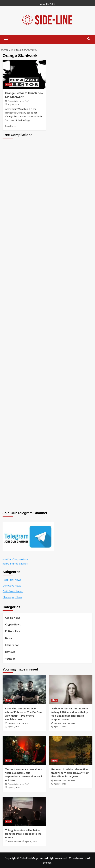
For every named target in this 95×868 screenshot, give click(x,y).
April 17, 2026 (14, 727)
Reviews (10, 652)
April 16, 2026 (60, 784)
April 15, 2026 (31, 842)
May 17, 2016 (14, 104)
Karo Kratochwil (14, 842)
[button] (6, 39)
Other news (12, 645)
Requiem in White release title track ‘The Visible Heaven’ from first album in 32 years (70, 773)
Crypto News (13, 624)
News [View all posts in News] (9, 85)
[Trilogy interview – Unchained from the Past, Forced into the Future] (24, 811)
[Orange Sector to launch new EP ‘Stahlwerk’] (24, 74)
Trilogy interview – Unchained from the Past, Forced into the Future (23, 834)
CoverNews (76, 858)
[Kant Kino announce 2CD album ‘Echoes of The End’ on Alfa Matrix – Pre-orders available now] (24, 690)
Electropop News (12, 597)
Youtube (10, 659)
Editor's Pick (13, 631)
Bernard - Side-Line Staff (18, 101)
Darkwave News (12, 585)
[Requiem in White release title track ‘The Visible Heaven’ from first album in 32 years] (71, 750)
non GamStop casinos (15, 559)
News (8, 638)
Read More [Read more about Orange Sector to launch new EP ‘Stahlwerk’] (10, 126)
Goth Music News (13, 591)
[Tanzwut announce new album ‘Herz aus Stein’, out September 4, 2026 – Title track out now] (24, 750)
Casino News (13, 618)
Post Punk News (12, 580)
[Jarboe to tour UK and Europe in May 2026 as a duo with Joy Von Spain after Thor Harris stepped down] (71, 690)
